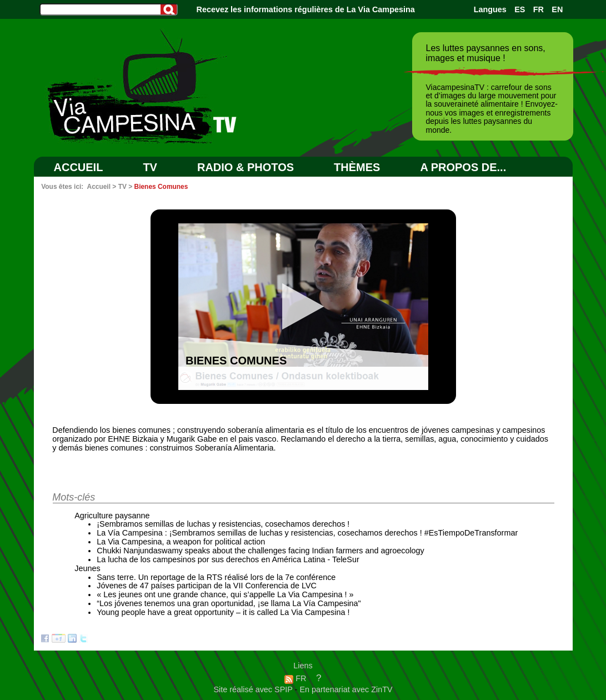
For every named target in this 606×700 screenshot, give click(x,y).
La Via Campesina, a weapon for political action (181, 542)
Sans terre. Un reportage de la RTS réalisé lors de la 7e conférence (216, 577)
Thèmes (357, 167)
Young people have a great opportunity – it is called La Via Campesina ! (223, 612)
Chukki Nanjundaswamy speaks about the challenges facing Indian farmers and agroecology (261, 551)
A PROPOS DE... (463, 167)
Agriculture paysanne (112, 516)
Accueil (79, 167)
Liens (303, 666)
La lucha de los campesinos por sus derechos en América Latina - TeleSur (228, 559)
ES (520, 9)
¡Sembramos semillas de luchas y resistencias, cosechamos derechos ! (223, 524)
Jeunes (87, 568)
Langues (490, 9)
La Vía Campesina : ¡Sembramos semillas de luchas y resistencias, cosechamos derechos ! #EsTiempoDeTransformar (307, 533)
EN (557, 9)
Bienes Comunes (161, 187)
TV (150, 167)
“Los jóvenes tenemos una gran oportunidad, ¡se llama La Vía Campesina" (229, 603)
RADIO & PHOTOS (246, 167)
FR (539, 9)
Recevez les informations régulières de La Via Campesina (306, 9)
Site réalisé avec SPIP (254, 689)
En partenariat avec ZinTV (346, 689)
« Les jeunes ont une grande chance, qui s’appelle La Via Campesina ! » (225, 594)
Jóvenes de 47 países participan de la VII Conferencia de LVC (207, 586)
